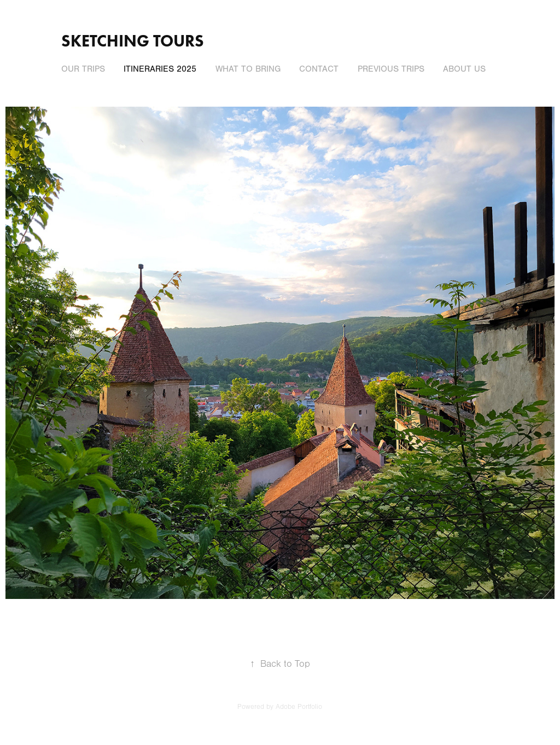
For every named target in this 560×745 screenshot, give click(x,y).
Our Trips (83, 69)
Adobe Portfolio (299, 707)
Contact (319, 69)
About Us (464, 69)
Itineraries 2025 (160, 69)
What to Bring (248, 69)
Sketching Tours (133, 41)
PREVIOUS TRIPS (391, 69)
